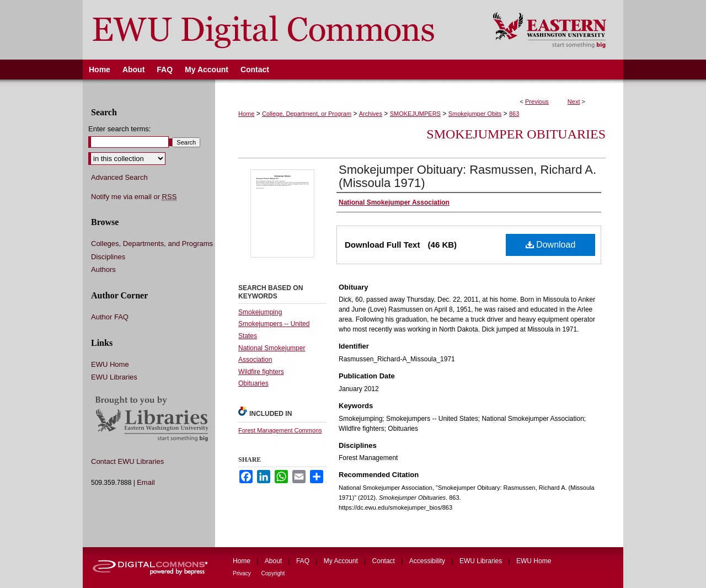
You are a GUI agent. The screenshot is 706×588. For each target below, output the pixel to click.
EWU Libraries (114, 377)
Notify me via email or (134, 197)
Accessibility (428, 561)
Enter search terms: (119, 129)
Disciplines (108, 257)
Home (246, 114)
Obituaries (253, 383)
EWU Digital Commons (280, 30)
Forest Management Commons (280, 430)
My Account (342, 561)
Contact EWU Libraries (127, 461)
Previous (537, 101)
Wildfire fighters (261, 372)
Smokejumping (260, 312)
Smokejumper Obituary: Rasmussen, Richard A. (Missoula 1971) (467, 176)
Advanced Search (119, 177)
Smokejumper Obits (475, 114)
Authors (103, 269)
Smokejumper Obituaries (516, 134)
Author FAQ (110, 317)
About (274, 561)
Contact (385, 561)
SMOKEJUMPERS (415, 114)
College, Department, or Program (307, 114)
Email (146, 482)
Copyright (273, 573)
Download (551, 245)
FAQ (304, 561)
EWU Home (110, 364)
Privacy (243, 573)
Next (574, 101)
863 (514, 114)
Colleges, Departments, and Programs (152, 244)
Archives (371, 114)
